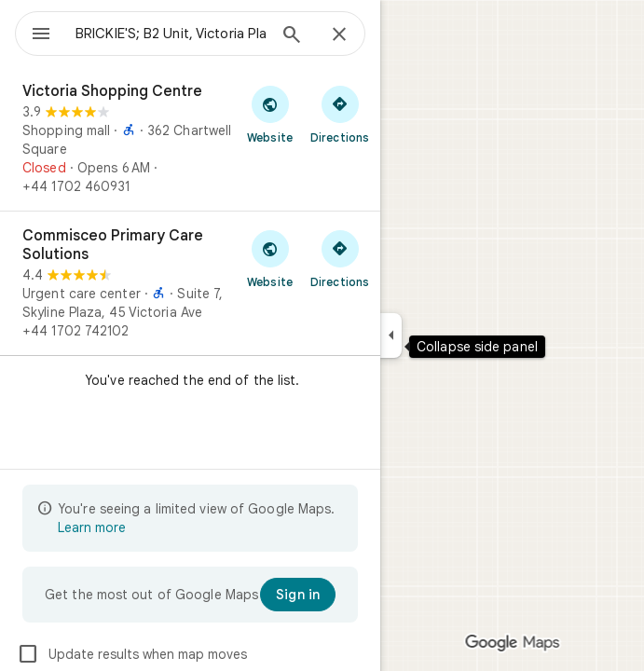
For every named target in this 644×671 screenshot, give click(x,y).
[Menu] (41, 35)
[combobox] (171, 34)
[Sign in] (298, 595)
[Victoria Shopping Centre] (190, 139)
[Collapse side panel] (391, 335)
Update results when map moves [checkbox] (132, 654)
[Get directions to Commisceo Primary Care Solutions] (340, 258)
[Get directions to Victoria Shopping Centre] (340, 114)
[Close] (339, 35)
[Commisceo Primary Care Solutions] (190, 283)
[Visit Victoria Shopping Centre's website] (270, 114)
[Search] (292, 36)
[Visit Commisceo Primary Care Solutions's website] (270, 258)
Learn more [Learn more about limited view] (92, 527)
